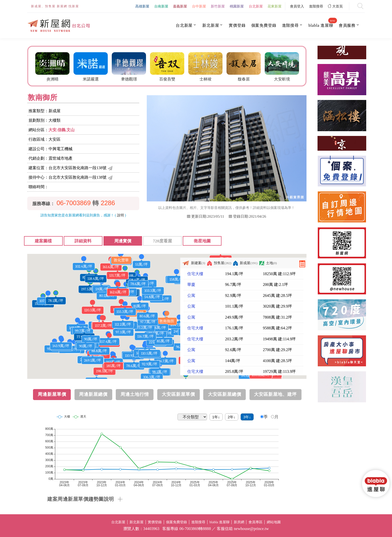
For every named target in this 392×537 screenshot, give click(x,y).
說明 (120, 215)
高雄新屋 (142, 6)
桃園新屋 (237, 6)
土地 (268, 263)
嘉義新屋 (180, 6)
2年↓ (232, 417)
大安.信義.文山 (61, 130)
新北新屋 (211, 25)
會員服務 (347, 25)
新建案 (193, 263)
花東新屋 (274, 6)
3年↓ (247, 417)
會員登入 (297, 6)
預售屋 (219, 263)
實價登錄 (237, 25)
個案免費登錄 (264, 25)
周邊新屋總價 (93, 394)
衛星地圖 (202, 241)
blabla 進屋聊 (321, 25)
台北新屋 (256, 6)
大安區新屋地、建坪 (275, 394)
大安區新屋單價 (178, 394)
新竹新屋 (218, 6)
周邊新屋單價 (52, 394)
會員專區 (255, 522)
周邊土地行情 (135, 394)
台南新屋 (161, 6)
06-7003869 (74, 203)
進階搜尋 (316, 6)
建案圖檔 (43, 241)
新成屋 (245, 263)
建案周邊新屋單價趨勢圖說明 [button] (81, 499)
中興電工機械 (60, 149)
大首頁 (335, 6)
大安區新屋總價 (225, 394)
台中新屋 (199, 6)
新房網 (239, 522)
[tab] (177, 499)
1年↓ (216, 417)
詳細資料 (83, 241)
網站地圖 (274, 522)
